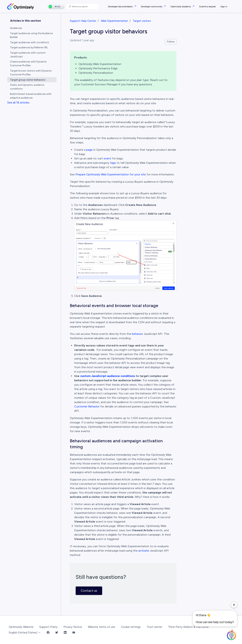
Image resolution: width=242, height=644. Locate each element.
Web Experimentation (114, 21)
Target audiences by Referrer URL (29, 47)
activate (144, 551)
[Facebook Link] (48, 633)
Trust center (154, 627)
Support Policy (48, 627)
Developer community (152, 7)
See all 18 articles (18, 102)
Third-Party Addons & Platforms (188, 627)
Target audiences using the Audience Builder (31, 35)
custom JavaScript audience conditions (108, 376)
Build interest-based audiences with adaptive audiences (31, 96)
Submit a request (207, 7)
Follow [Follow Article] (171, 42)
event (107, 158)
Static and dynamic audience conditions (27, 87)
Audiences (16, 28)
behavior (137, 334)
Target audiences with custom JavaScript (28, 55)
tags (113, 163)
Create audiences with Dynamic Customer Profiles (28, 64)
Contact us (89, 591)
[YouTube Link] (74, 633)
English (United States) (25, 633)
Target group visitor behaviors (28, 80)
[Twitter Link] (57, 633)
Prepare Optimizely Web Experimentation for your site (111, 174)
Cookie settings (131, 627)
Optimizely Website (21, 627)
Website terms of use (101, 627)
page (89, 150)
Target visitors (142, 21)
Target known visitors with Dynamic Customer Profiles (31, 73)
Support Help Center (83, 21)
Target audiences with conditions (30, 42)
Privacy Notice (73, 627)
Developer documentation (121, 7)
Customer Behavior (87, 406)
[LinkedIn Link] (65, 633)
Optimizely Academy (181, 7)
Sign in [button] (224, 7)
